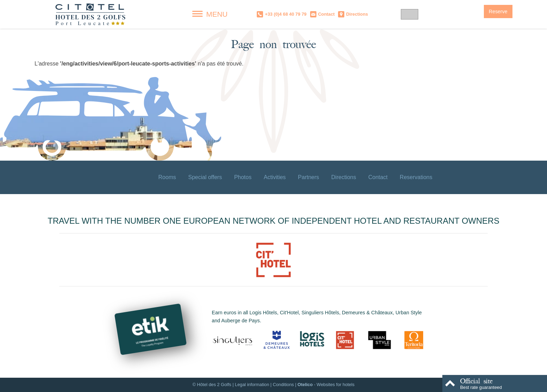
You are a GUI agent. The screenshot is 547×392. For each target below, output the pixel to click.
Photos (243, 177)
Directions (344, 177)
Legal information (252, 385)
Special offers (205, 177)
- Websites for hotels (326, 385)
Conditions (283, 385)
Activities (275, 177)
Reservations (416, 177)
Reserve (498, 11)
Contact (378, 177)
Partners (308, 177)
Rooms (167, 177)
